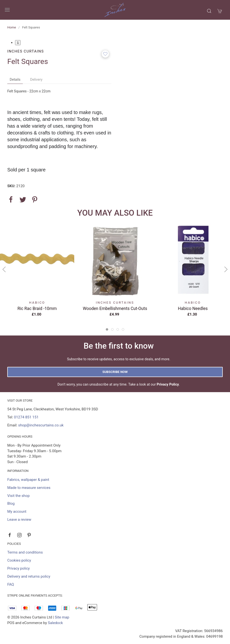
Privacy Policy (168, 384)
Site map (62, 617)
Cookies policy (19, 560)
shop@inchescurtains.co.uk (41, 425)
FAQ (11, 584)
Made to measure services (29, 488)
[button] (7, 10)
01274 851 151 (26, 417)
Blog (11, 503)
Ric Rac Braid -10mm (37, 308)
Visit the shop (18, 496)
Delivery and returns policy (29, 576)
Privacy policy (19, 568)
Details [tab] (15, 80)
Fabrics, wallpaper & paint (28, 480)
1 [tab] (18, 43)
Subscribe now (115, 372)
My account (17, 512)
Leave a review (19, 520)
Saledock (55, 623)
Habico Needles (193, 308)
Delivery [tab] (36, 80)
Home (12, 27)
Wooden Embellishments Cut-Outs (115, 308)
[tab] (107, 329)
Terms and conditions (25, 552)
